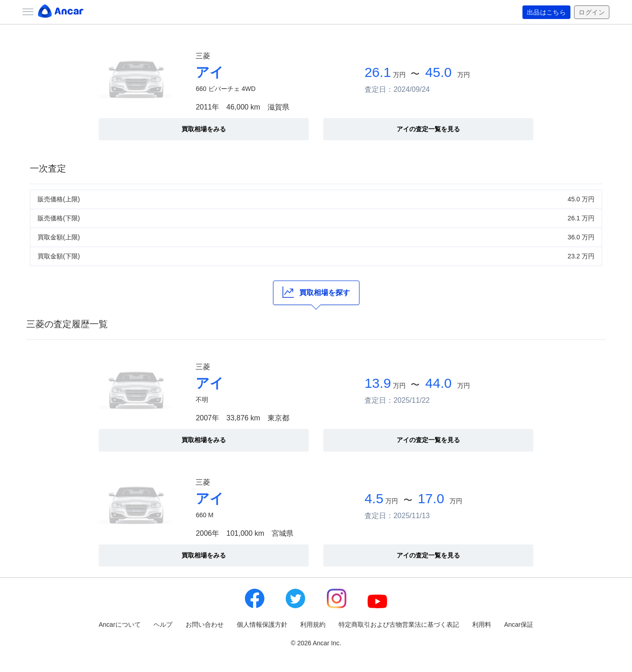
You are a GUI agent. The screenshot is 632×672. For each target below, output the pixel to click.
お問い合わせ (205, 624)
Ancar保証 (519, 624)
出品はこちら (547, 12)
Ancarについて (120, 624)
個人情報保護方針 (262, 624)
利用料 (482, 624)
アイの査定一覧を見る (428, 129)
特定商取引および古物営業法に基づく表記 (399, 624)
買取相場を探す (316, 292)
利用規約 (313, 624)
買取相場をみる (204, 129)
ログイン (592, 12)
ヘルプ (163, 624)
